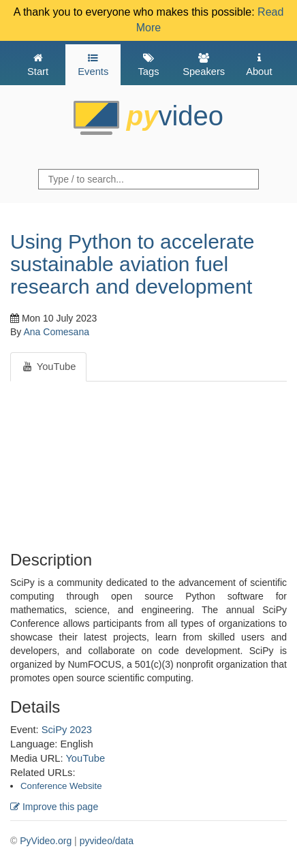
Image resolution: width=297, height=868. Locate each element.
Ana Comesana (56, 332)
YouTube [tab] (48, 367)
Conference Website (61, 786)
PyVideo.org (46, 841)
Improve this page (54, 807)
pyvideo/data (107, 841)
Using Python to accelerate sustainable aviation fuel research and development (132, 264)
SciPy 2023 (67, 730)
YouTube (85, 758)
